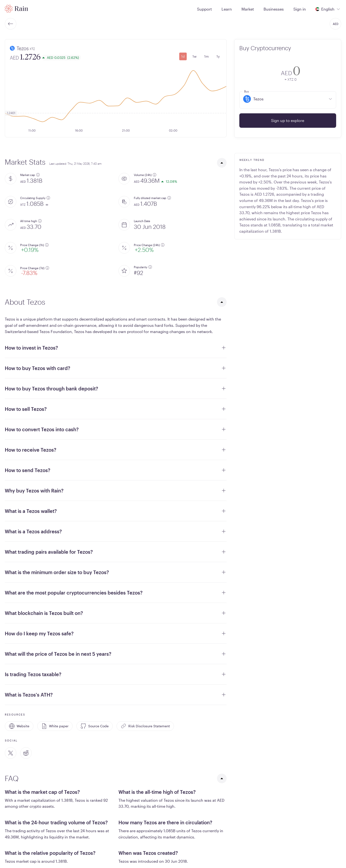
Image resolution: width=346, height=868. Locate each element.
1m (207, 56)
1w (195, 56)
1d (183, 56)
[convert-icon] (246, 73)
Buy (247, 91)
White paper (55, 726)
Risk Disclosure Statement (145, 726)
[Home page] (16, 9)
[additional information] (38, 175)
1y (218, 56)
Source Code (95, 726)
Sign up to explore (288, 120)
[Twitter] (11, 753)
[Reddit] (26, 753)
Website (19, 726)
